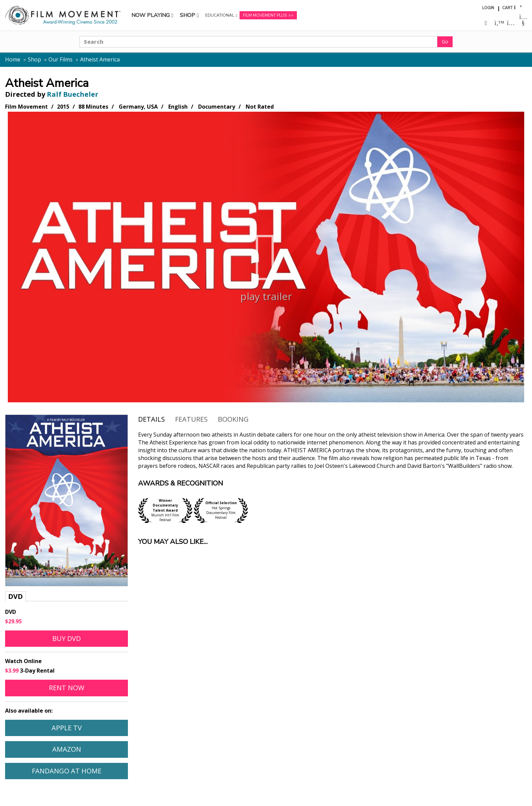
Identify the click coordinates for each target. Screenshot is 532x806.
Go (445, 42)
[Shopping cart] (517, 7)
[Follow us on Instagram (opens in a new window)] (511, 23)
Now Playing (150, 17)
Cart (507, 8)
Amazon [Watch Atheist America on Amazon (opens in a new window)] (67, 749)
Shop (190, 17)
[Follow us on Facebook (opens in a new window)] (486, 23)
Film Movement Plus (265, 15)
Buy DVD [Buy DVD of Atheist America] (66, 638)
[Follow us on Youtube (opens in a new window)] (523, 20)
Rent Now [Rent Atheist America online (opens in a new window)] (66, 688)
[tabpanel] (66, 627)
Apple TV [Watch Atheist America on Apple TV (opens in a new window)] (67, 728)
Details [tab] (151, 419)
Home (13, 59)
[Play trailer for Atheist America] (266, 257)
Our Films (61, 59)
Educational (220, 17)
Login (488, 8)
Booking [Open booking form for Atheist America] (233, 419)
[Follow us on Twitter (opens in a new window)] (499, 23)
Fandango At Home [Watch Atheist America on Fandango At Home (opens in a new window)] (67, 771)
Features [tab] (191, 419)
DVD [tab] (15, 596)
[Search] (258, 42)
